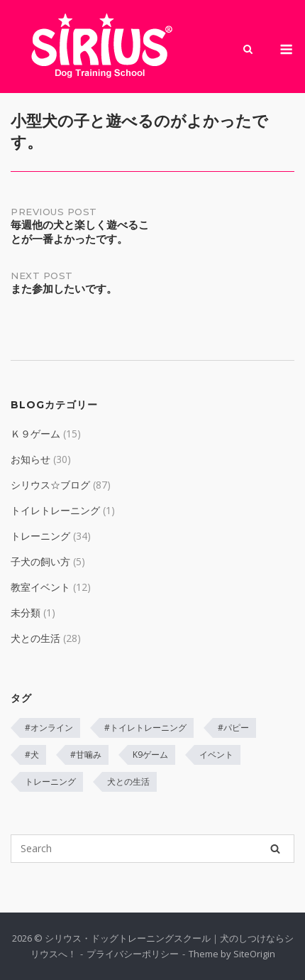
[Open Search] (248, 50)
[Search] (275, 849)
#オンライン (49, 728)
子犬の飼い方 (40, 561)
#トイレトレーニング (145, 728)
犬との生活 (35, 638)
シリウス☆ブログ (50, 485)
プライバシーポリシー (133, 954)
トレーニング (40, 536)
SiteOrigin (254, 954)
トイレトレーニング (55, 510)
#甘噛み (86, 755)
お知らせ (30, 459)
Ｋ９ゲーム (35, 434)
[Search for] (152, 849)
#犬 (32, 755)
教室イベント (40, 587)
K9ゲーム (150, 755)
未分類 (26, 612)
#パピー (233, 728)
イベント (216, 755)
